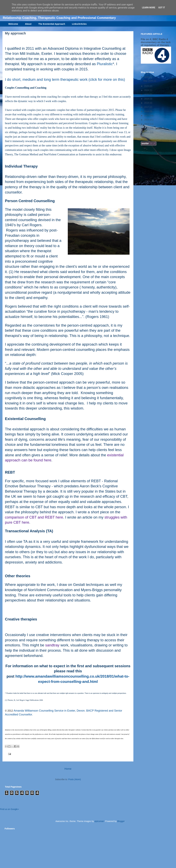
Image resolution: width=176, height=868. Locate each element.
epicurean (99, 821)
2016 (147, 111)
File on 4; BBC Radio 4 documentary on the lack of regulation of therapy (156, 42)
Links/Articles (79, 24)
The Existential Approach (52, 24)
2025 (147, 86)
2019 (147, 99)
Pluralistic (105, 64)
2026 (147, 77)
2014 (147, 120)
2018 (147, 103)
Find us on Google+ (9, 809)
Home (68, 769)
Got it (162, 8)
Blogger (121, 821)
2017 (147, 107)
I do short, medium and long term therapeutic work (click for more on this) (65, 79)
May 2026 (148, 81)
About (28, 24)
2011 (147, 132)
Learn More (149, 8)
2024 (147, 90)
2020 (147, 95)
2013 (147, 124)
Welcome (13, 24)
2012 (147, 128)
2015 (147, 116)
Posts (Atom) (74, 779)
